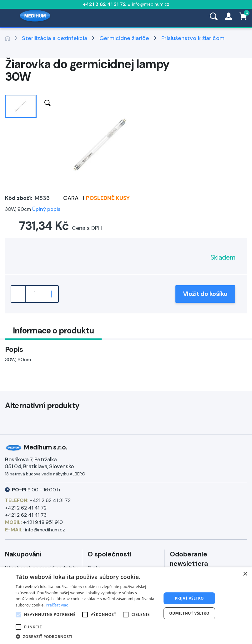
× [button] (245, 574)
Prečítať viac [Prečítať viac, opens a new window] (57, 605)
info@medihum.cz (151, 4)
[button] (86, 636)
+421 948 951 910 (43, 522)
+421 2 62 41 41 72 (26, 508)
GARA (71, 198)
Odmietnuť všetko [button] (189, 613)
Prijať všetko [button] (189, 598)
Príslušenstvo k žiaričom (193, 38)
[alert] (126, 606)
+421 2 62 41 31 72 (104, 4)
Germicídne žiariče (124, 38)
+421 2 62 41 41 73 (26, 515)
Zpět (8, 38)
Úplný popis (46, 209)
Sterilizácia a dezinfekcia (55, 38)
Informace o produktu (53, 331)
